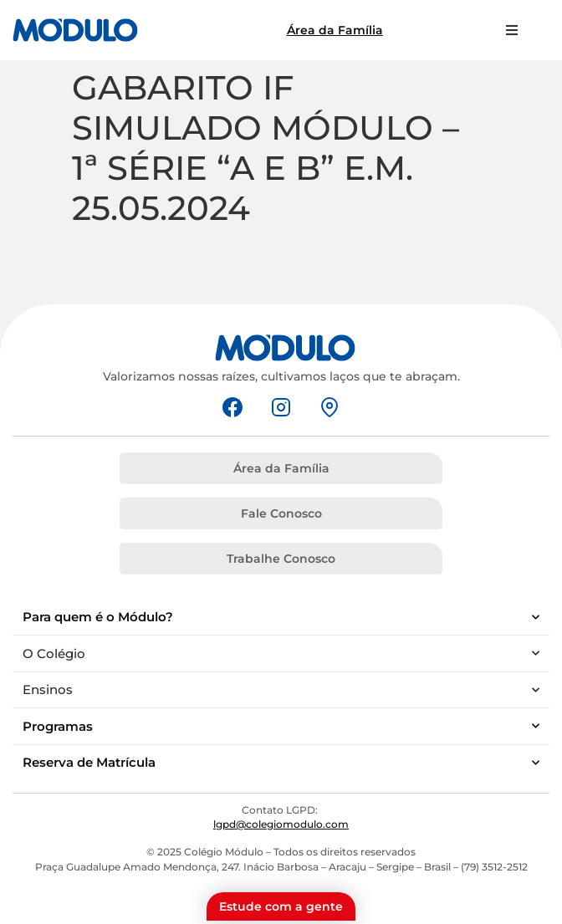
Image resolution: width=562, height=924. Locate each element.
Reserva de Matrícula (281, 763)
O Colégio (281, 653)
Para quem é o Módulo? (281, 618)
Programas (281, 726)
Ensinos (281, 690)
